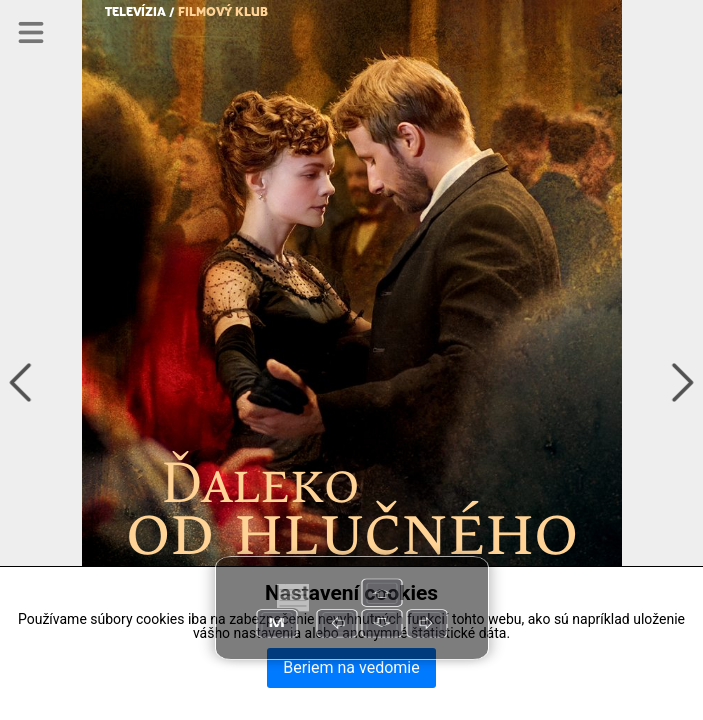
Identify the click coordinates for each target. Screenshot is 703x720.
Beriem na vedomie (351, 667)
